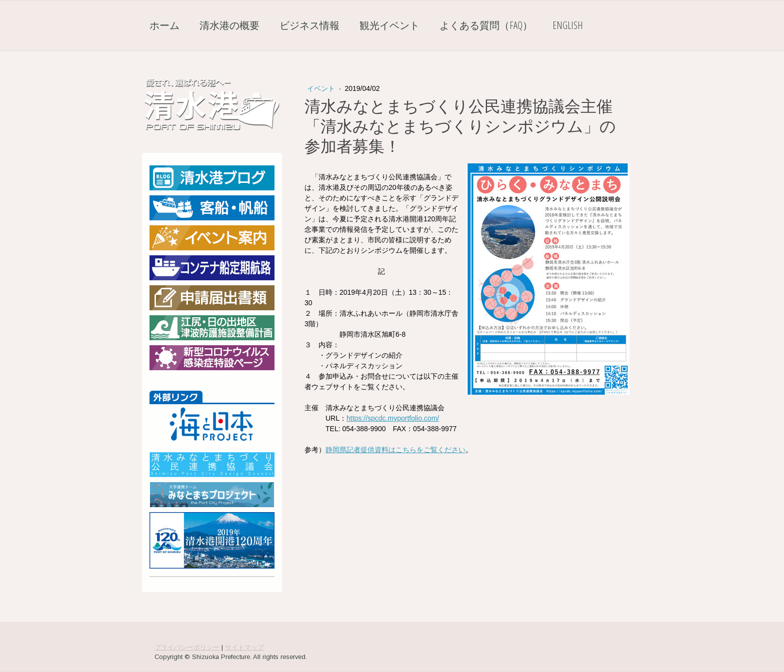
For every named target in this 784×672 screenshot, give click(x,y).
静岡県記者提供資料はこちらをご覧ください (395, 450)
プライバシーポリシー (187, 647)
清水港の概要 (229, 25)
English (568, 25)
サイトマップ (244, 647)
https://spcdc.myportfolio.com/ (393, 418)
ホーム (164, 25)
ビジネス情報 (309, 25)
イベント (322, 88)
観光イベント (389, 25)
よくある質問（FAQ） (486, 25)
